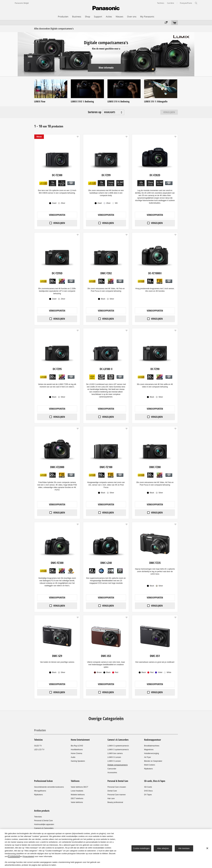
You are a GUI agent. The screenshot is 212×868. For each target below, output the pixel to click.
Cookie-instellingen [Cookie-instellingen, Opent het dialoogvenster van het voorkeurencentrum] (141, 848)
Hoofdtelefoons (77, 750)
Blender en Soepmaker (153, 761)
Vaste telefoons (77, 802)
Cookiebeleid (14, 856)
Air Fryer (148, 757)
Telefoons (75, 781)
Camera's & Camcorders (118, 740)
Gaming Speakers (78, 761)
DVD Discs (148, 791)
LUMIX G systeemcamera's (118, 746)
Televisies (38, 740)
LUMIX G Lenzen (114, 757)
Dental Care (112, 791)
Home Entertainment (80, 740)
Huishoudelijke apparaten (44, 824)
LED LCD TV (39, 750)
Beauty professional (115, 802)
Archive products (42, 811)
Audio (73, 757)
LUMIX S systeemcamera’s (118, 750)
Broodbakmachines (152, 746)
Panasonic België (22, 3)
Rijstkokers (148, 769)
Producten (40, 730)
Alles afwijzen (163, 848)
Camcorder (112, 769)
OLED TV (38, 746)
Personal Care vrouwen (117, 787)
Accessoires (112, 773)
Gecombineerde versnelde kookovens (49, 787)
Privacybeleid (28, 856)
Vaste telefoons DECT (79, 787)
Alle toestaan (184, 848)
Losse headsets (77, 791)
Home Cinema (76, 753)
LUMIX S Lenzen (114, 761)
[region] (106, 849)
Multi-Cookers (150, 765)
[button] (78, 137)
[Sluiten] (207, 848)
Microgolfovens (40, 791)
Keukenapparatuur (153, 740)
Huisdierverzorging (151, 753)
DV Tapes (148, 795)
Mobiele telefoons (78, 795)
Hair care (111, 798)
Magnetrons (149, 750)
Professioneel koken (43, 781)
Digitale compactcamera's (118, 765)
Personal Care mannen (117, 795)
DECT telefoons (77, 798)
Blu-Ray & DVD (77, 746)
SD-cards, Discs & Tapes (155, 781)
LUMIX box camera (115, 753)
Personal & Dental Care (118, 781)
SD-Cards (148, 787)
